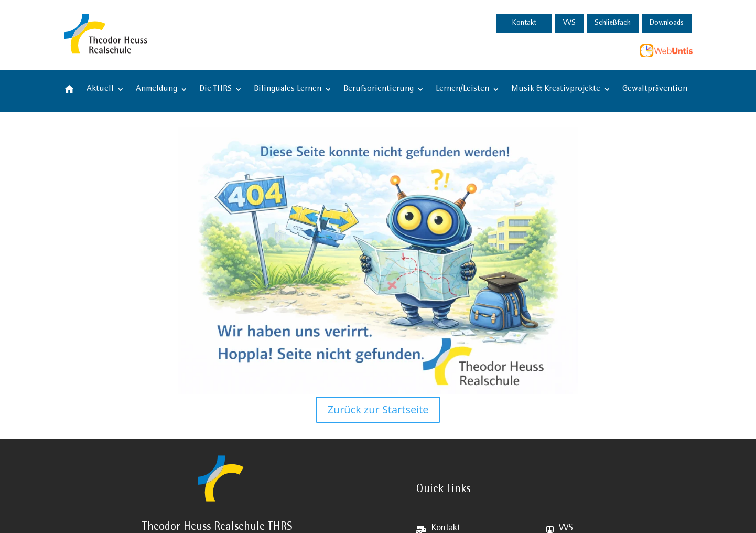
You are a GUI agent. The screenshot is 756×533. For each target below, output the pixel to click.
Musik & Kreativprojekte (556, 89)
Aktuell (100, 89)
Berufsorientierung (379, 89)
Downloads (667, 23)
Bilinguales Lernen (288, 89)
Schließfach (613, 23)
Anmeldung (156, 89)
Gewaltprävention (655, 89)
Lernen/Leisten (462, 89)
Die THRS (215, 89)
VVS (569, 23)
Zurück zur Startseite (378, 409)
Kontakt (524, 23)
